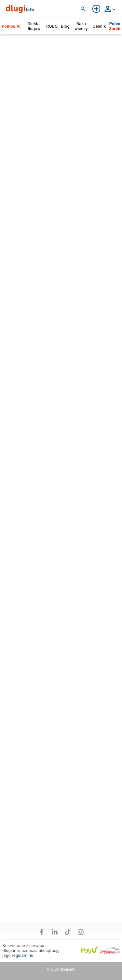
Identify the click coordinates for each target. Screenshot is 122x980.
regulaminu (22, 955)
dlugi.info (68, 969)
